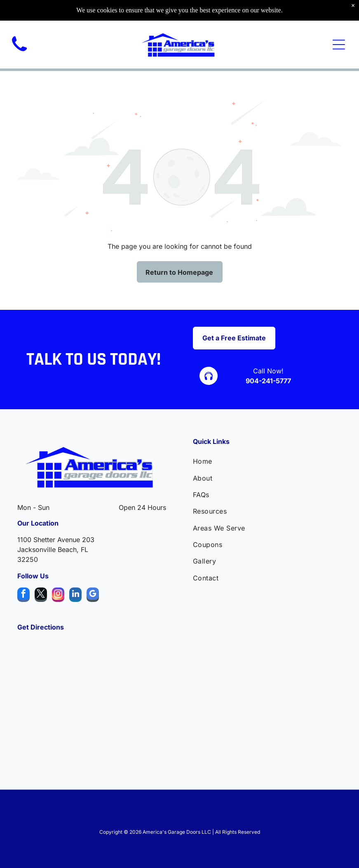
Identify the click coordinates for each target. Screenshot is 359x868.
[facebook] (23, 596)
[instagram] (58, 596)
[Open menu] (339, 45)
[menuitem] (267, 461)
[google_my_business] (93, 596)
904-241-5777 (268, 381)
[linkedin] (75, 596)
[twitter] (41, 596)
